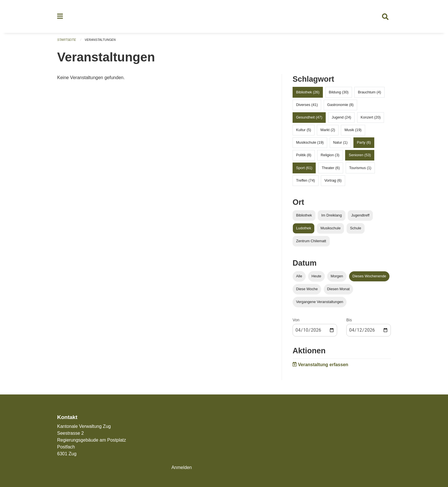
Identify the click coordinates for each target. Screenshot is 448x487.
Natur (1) (340, 143)
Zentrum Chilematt (311, 241)
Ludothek (304, 228)
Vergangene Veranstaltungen (320, 302)
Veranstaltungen (101, 40)
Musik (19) (353, 130)
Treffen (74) (305, 181)
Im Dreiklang (331, 216)
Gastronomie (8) (340, 105)
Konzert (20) (371, 118)
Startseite (67, 40)
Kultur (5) (304, 130)
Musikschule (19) (310, 143)
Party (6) (364, 143)
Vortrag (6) (333, 181)
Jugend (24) (341, 118)
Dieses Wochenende (369, 276)
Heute (316, 276)
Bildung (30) (339, 92)
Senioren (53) (360, 156)
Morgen (337, 276)
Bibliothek (304, 216)
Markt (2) (328, 130)
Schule (356, 228)
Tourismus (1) (360, 168)
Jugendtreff (360, 216)
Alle (299, 276)
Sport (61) (304, 168)
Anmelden (182, 467)
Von (296, 320)
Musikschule (331, 228)
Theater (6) (331, 168)
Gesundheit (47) (309, 118)
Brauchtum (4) (370, 92)
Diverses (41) (307, 105)
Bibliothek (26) (308, 92)
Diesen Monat (338, 289)
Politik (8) (304, 156)
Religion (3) (330, 156)
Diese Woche (307, 289)
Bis (349, 320)
